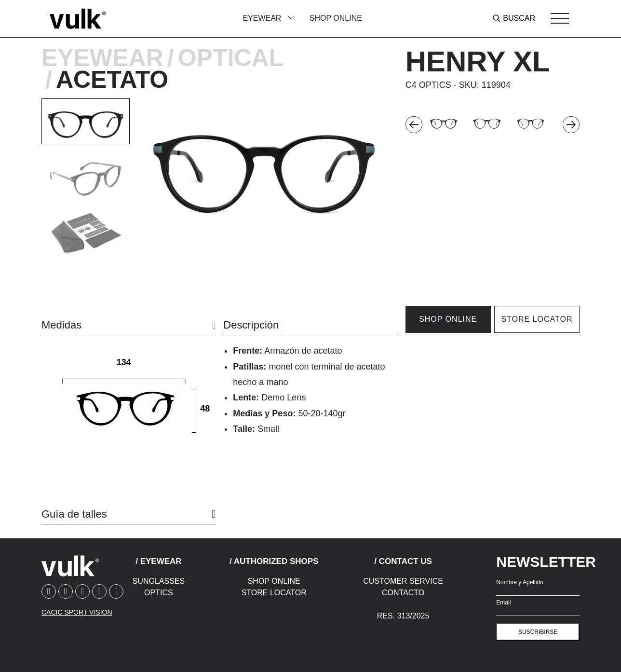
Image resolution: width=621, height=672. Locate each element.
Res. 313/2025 (403, 616)
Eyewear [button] (263, 18)
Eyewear (102, 58)
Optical (231, 58)
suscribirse (538, 632)
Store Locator (274, 593)
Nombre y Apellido (520, 582)
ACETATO (112, 80)
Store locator (537, 319)
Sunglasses (159, 581)
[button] (86, 121)
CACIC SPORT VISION (77, 612)
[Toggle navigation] (560, 18)
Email (503, 603)
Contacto (403, 593)
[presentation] (414, 124)
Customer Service (403, 581)
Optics (159, 593)
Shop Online (336, 18)
